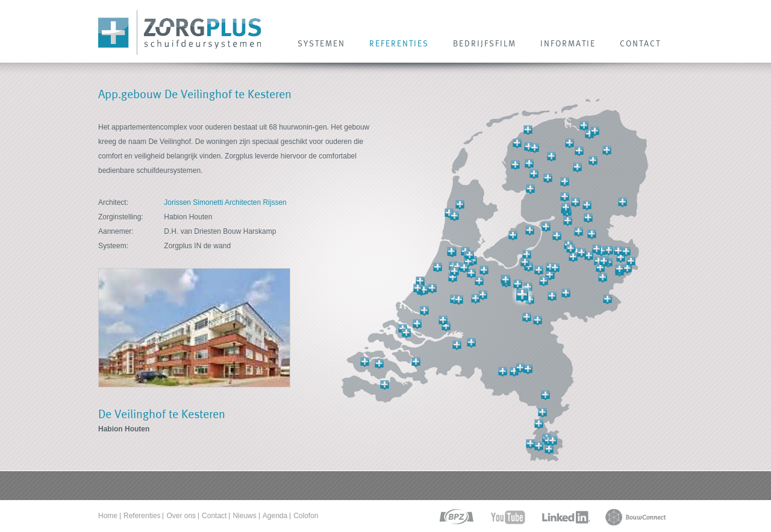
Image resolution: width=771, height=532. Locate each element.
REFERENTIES (399, 43)
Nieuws (244, 516)
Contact (214, 516)
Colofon (306, 516)
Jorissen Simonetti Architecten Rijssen (225, 202)
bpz (456, 517)
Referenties (142, 516)
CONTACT (640, 43)
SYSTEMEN (321, 43)
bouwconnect (636, 517)
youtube (508, 517)
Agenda (275, 516)
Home (108, 516)
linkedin (566, 517)
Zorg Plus (180, 33)
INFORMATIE (568, 43)
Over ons (181, 516)
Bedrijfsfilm (485, 43)
